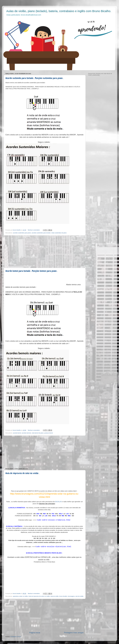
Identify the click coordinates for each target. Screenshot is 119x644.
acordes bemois (26, 433)
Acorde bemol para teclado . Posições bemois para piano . (31, 271)
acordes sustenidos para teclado (41, 233)
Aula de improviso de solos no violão (39, 596)
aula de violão (54, 596)
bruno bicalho (63, 596)
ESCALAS (59, 502)
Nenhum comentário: (34, 230)
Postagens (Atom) (16, 637)
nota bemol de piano (38, 433)
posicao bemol (49, 433)
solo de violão (79, 596)
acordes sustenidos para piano (22, 233)
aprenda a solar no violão (20, 596)
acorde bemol (17, 433)
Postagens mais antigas (74, 633)
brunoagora (71, 596)
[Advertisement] (44, 252)
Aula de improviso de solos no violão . (22, 473)
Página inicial (35, 633)
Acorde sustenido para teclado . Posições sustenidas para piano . (35, 78)
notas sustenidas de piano (59, 233)
